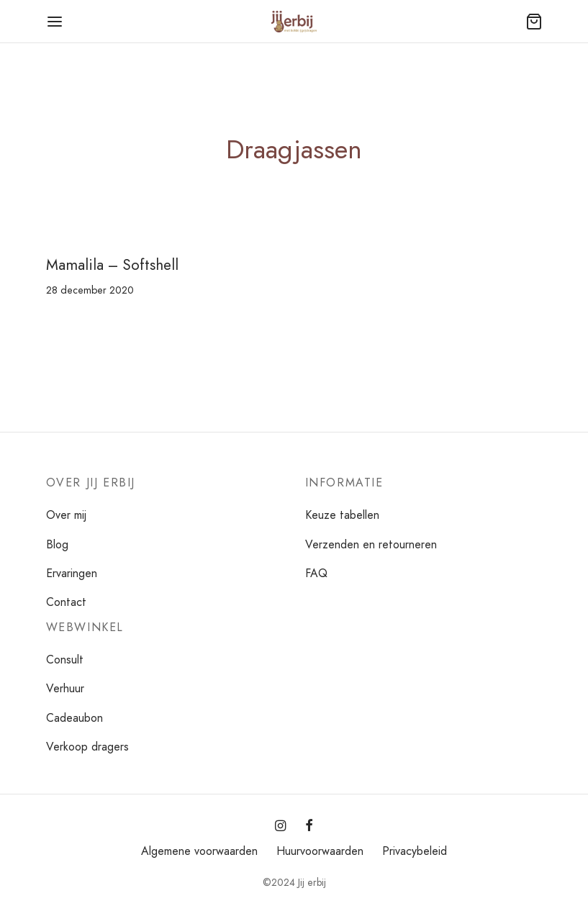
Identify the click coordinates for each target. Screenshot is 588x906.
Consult (65, 660)
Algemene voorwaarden (199, 851)
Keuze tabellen (342, 515)
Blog (57, 544)
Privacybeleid (415, 851)
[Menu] (55, 22)
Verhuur (65, 688)
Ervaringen (72, 573)
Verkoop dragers (87, 747)
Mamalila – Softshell (112, 265)
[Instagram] (280, 827)
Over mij (66, 515)
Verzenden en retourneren (371, 544)
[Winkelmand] (534, 22)
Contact (66, 602)
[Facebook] (309, 827)
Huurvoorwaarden (320, 851)
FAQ (316, 573)
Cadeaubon (74, 718)
